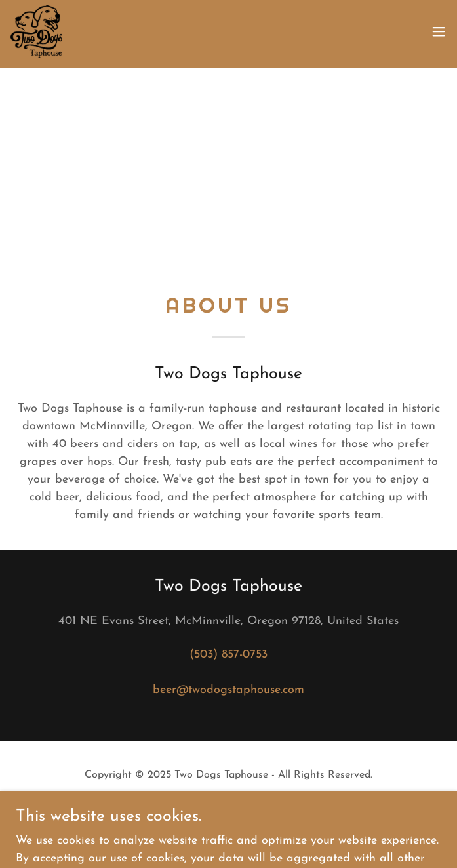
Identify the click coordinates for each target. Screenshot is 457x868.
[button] (439, 31)
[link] (36, 31)
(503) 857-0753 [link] (228, 655)
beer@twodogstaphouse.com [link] (228, 690)
